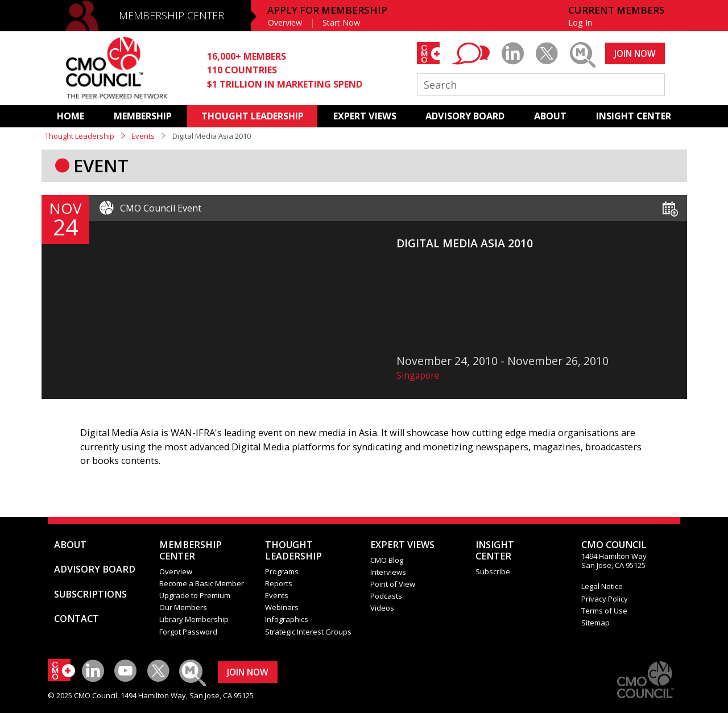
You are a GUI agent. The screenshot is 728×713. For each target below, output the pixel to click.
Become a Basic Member (202, 583)
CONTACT (76, 619)
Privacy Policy (605, 599)
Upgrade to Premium (195, 595)
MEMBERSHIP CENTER (171, 15)
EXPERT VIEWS (365, 116)
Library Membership (194, 619)
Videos (382, 608)
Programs (282, 571)
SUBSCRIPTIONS (90, 594)
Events (143, 136)
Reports (279, 583)
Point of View (393, 584)
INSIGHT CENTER (634, 116)
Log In (580, 22)
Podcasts (386, 596)
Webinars (282, 607)
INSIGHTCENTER (495, 550)
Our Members (183, 607)
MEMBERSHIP (143, 116)
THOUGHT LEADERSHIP (253, 116)
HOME (71, 116)
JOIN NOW (635, 53)
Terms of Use (604, 611)
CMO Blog (387, 560)
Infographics (287, 619)
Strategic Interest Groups (308, 632)
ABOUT (550, 116)
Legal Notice (602, 586)
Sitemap (595, 623)
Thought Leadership (80, 136)
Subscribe (493, 571)
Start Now (341, 22)
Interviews (388, 572)
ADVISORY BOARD (465, 116)
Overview (285, 22)
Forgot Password (188, 632)
